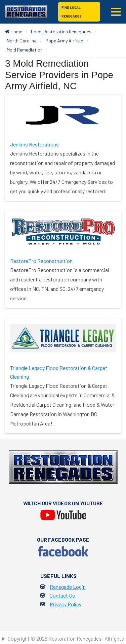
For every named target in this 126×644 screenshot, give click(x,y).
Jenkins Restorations (34, 144)
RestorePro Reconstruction (41, 261)
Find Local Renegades (72, 12)
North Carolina (22, 41)
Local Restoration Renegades (61, 31)
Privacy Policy (66, 604)
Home (14, 31)
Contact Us (62, 595)
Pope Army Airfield (64, 41)
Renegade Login (68, 587)
